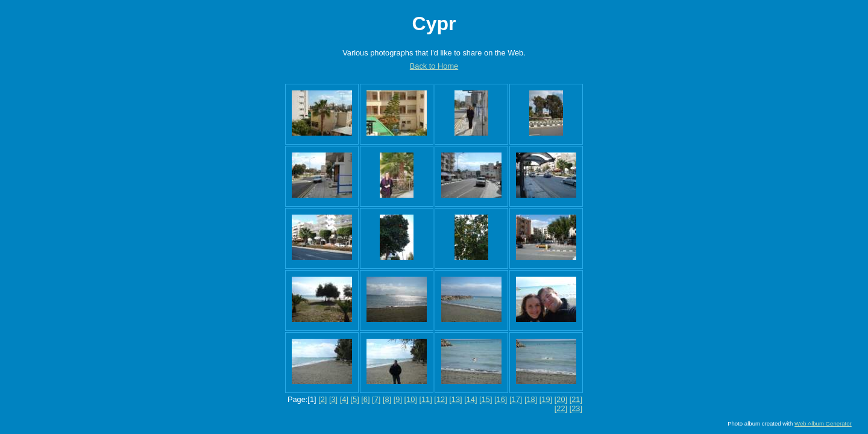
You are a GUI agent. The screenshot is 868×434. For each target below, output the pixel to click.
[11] (425, 399)
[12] (440, 399)
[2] (322, 399)
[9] (398, 399)
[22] (561, 408)
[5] (355, 399)
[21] (576, 399)
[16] (501, 399)
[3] (333, 399)
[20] (561, 399)
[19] (546, 399)
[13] (455, 399)
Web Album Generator (823, 423)
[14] (470, 399)
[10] (411, 399)
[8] (387, 399)
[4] (344, 399)
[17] (516, 399)
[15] (486, 399)
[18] (531, 399)
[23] (576, 408)
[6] (365, 399)
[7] (376, 399)
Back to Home (434, 66)
